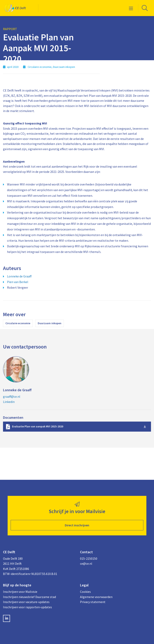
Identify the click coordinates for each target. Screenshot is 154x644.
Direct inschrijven (77, 525)
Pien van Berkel (18, 282)
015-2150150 (89, 558)
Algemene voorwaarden (96, 597)
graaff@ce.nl (12, 396)
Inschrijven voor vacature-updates (26, 602)
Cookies (85, 592)
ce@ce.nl (86, 563)
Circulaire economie (18, 323)
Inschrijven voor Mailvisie (20, 592)
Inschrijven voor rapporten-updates (27, 607)
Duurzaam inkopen (50, 323)
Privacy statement (93, 602)
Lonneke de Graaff (19, 276)
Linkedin (9, 402)
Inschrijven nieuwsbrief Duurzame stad (29, 597)
